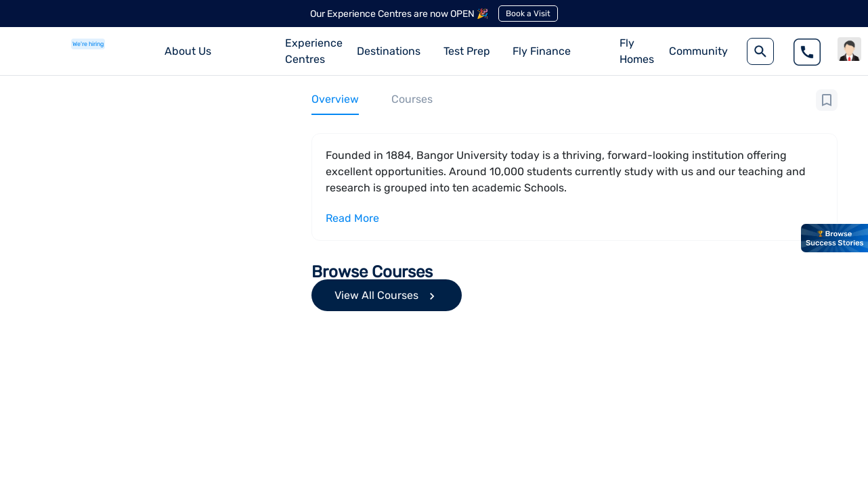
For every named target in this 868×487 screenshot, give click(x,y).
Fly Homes (637, 51)
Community (698, 51)
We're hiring (88, 44)
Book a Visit (528, 14)
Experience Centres (314, 51)
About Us (188, 51)
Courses (412, 99)
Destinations (389, 51)
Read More (352, 218)
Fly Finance (542, 51)
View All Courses (387, 296)
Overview (335, 99)
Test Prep (467, 51)
